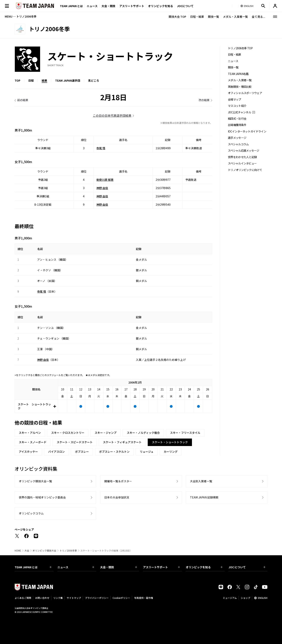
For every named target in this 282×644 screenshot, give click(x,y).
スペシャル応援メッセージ (244, 151)
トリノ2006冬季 (68, 551)
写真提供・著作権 (144, 598)
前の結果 (23, 100)
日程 (31, 80)
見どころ (94, 80)
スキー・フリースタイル (185, 433)
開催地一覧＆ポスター (118, 481)
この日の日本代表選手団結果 (112, 115)
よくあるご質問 (23, 598)
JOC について (247, 567)
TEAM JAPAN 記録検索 (204, 497)
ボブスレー (82, 452)
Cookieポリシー (121, 598)
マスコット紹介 (237, 106)
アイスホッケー (28, 452)
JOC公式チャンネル (239, 112)
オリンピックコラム (31, 513)
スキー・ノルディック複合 (143, 433)
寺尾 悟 (101, 148)
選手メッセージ (237, 138)
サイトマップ (74, 598)
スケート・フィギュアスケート (122, 442)
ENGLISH (263, 598)
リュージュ (147, 452)
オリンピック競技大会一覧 (35, 481)
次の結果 (204, 100)
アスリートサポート (132, 6)
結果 (44, 80)
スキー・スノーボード (33, 442)
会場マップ (235, 99)
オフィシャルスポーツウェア (245, 93)
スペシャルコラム (238, 144)
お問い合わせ (42, 598)
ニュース (92, 6)
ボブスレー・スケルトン (114, 452)
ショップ (245, 598)
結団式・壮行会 (237, 119)
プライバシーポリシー (97, 598)
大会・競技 (119, 567)
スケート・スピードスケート (75, 442)
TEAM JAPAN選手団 (68, 80)
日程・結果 (197, 17)
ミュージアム (230, 598)
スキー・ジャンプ (106, 433)
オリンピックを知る (161, 6)
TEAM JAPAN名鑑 (238, 74)
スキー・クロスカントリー (68, 433)
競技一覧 (213, 17)
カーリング (171, 452)
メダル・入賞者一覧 (235, 17)
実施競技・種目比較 (240, 87)
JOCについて (185, 6)
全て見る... (258, 17)
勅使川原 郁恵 (105, 180)
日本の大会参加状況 (117, 497)
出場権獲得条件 (237, 125)
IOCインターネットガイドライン (247, 131)
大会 (27, 551)
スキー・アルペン (30, 433)
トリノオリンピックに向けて (245, 170)
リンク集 (58, 598)
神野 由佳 (102, 188)
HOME (18, 551)
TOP (17, 80)
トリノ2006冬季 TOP (240, 48)
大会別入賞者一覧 (201, 481)
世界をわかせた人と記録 (242, 157)
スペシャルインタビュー (242, 163)
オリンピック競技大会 (44, 551)
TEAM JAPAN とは (33, 567)
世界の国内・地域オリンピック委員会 (42, 497)
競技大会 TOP (177, 17)
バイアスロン (56, 452)
